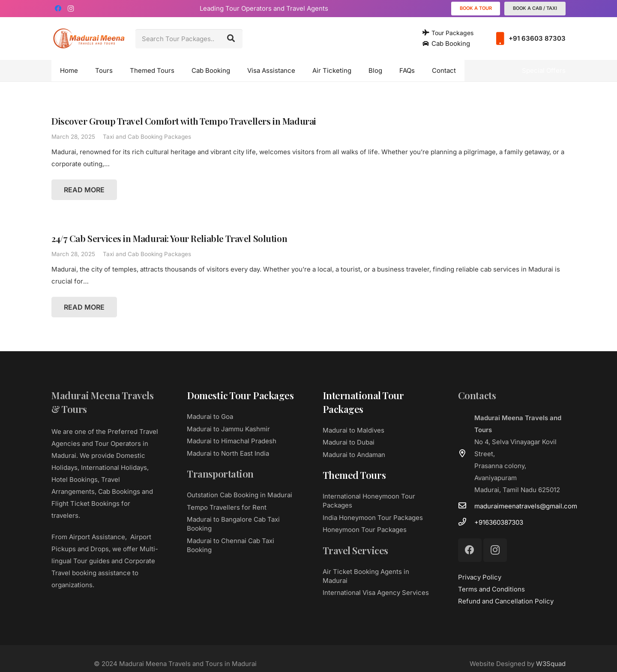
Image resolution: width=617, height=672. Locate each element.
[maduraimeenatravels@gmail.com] (466, 506)
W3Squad (551, 664)
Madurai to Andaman (354, 455)
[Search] (231, 39)
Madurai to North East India (228, 453)
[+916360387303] (466, 523)
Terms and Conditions (491, 589)
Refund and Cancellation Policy (506, 601)
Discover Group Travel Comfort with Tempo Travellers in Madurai (184, 121)
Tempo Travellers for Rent (227, 507)
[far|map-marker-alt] (466, 454)
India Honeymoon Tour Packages (373, 518)
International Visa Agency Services (376, 593)
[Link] (89, 39)
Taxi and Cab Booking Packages (147, 137)
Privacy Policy (480, 577)
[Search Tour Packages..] (189, 39)
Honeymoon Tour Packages (365, 530)
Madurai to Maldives (353, 430)
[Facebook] (58, 9)
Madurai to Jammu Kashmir (228, 429)
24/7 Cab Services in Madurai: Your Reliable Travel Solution (169, 238)
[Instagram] (71, 9)
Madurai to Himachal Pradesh (232, 441)
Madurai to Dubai (349, 442)
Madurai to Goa (210, 417)
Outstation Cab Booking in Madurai (240, 495)
